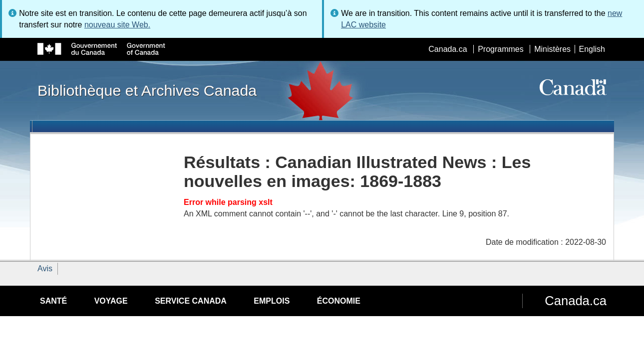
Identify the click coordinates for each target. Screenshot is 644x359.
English (592, 49)
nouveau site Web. (117, 25)
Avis (45, 269)
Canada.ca (448, 49)
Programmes (501, 49)
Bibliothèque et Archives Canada (147, 90)
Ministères (552, 49)
